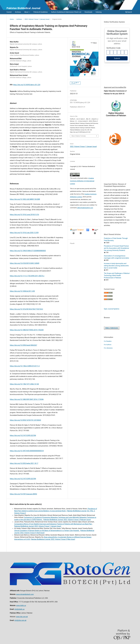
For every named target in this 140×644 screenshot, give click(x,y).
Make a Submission (112, 328)
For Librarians (108, 348)
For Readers (108, 341)
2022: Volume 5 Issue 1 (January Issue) (37, 19)
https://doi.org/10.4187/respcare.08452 (23, 494)
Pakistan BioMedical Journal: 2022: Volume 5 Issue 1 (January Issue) (38, 526)
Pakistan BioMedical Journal (23, 8)
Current (9, 12)
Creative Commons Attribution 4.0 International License (82, 181)
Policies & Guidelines (41, 12)
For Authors (108, 345)
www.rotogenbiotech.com (25, 594)
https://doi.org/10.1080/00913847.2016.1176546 (27, 399)
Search (129, 12)
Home (12, 19)
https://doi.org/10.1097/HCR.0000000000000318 (27, 451)
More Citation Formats (79, 136)
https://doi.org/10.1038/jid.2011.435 (22, 291)
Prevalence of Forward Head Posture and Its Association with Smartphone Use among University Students (116, 248)
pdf (76, 83)
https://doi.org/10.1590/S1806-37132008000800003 (28, 251)
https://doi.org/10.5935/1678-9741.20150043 (25, 420)
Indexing (99, 12)
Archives (18, 12)
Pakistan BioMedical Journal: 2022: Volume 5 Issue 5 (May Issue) (53, 539)
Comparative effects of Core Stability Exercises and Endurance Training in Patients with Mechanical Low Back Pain (53, 524)
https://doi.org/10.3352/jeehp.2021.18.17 (24, 463)
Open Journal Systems (112, 309)
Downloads (88, 12)
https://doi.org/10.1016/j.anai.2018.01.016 (24, 215)
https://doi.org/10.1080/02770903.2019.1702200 (27, 330)
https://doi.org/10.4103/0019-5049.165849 (25, 263)
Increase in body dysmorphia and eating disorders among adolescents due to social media (116, 266)
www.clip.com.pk (22, 617)
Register (125, 2)
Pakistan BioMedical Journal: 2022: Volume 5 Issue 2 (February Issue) (67, 520)
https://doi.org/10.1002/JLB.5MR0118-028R (25, 199)
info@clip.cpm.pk (20, 620)
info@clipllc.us (19, 609)
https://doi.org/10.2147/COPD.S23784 (23, 435)
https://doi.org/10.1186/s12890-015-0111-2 (25, 366)
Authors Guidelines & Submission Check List (66, 12)
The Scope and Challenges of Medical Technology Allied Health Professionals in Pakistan (117, 275)
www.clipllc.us (21, 605)
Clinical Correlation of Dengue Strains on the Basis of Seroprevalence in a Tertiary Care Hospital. (47, 531)
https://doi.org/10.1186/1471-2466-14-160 (24, 384)
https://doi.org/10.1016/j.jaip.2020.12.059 (24, 233)
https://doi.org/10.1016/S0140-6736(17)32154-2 (26, 309)
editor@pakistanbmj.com (85, 208)
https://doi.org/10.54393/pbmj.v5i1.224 (27, 85)
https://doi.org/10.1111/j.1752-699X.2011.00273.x (27, 276)
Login (132, 2)
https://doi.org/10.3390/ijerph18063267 (23, 345)
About (27, 12)
